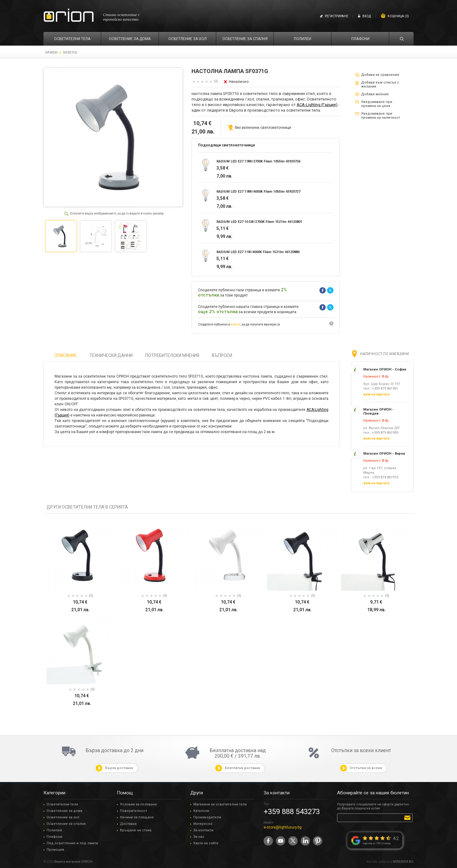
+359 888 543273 (292, 812)
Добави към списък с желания (380, 84)
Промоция (55, 850)
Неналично (239, 82)
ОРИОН (51, 53)
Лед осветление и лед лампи (72, 843)
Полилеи (54, 830)
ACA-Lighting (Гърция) (317, 105)
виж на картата (376, 394)
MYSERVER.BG (403, 862)
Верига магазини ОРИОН (73, 862)
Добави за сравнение (380, 75)
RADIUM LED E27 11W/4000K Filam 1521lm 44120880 (258, 252)
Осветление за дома (64, 811)
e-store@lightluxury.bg (283, 827)
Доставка (128, 824)
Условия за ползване (138, 804)
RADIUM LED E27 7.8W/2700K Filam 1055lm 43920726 (258, 161)
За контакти (203, 830)
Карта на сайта (206, 843)
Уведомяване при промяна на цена (377, 104)
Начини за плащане (137, 817)
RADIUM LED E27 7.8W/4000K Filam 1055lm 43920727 (258, 192)
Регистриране (336, 16)
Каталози (201, 811)
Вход (367, 16)
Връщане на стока (136, 830)
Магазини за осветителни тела (220, 804)
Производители (207, 817)
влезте (236, 324)
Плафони (54, 837)
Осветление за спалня (66, 824)
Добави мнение (375, 94)
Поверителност (134, 811)
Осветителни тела (62, 804)
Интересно (203, 824)
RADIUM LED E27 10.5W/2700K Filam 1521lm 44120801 (259, 222)
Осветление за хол (63, 817)
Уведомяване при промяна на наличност (381, 116)
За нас (199, 837)
